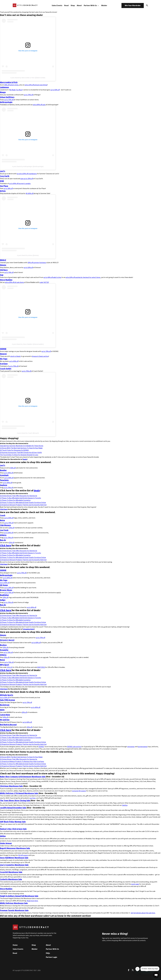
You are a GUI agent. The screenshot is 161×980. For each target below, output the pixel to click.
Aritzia (3, 191)
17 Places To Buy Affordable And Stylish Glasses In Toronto (20, 498)
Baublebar (4, 595)
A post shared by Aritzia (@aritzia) (28, 255)
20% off (6, 598)
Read (66, 6)
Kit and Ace (5, 720)
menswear (131, 747)
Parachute (4, 480)
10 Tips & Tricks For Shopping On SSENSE (14, 450)
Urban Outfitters (7, 97)
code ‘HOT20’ (44, 282)
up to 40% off (14, 361)
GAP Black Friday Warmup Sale (13, 822)
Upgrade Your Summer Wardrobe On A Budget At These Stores (22, 446)
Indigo (3, 600)
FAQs (48, 953)
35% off (12, 543)
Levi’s (3, 171)
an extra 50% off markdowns (27, 174)
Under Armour (6, 843)
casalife (3, 808)
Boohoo (3, 645)
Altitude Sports (7, 695)
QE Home (4, 585)
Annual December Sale (16, 808)
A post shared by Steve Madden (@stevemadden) (28, 344)
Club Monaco (5, 525)
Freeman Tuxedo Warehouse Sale (14, 910)
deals (25, 459)
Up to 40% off (5, 583)
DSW (2, 181)
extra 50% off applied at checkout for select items (83, 277)
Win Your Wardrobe (133, 6)
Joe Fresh (4, 530)
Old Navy (4, 270)
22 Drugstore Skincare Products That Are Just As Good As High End (23, 505)
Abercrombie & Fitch (9, 82)
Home (15, 945)
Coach (3, 515)
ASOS (2, 710)
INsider (104, 6)
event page (135, 884)
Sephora (4, 485)
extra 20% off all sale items (14, 282)
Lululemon (4, 87)
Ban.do (3, 540)
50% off (13, 468)
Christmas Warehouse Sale (11, 786)
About (79, 6)
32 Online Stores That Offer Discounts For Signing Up (19, 496)
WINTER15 (41, 667)
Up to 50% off (5, 698)
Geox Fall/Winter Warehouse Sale (14, 858)
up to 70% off (29, 95)
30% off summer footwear (37, 263)
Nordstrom (5, 705)
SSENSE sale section (74, 747)
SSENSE (3, 349)
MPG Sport (5, 665)
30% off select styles (11, 85)
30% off (12, 528)
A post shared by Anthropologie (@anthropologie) (28, 166)
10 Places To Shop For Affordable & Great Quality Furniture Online (23, 503)
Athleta (3, 535)
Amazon (3, 354)
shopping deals (29, 629)
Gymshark (4, 475)
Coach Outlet (6, 369)
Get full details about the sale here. (143, 913)
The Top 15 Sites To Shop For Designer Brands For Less (19, 455)
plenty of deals (15, 356)
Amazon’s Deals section (40, 356)
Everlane (4, 364)
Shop (73, 6)
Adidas (3, 836)
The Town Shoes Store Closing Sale (15, 801)
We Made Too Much (16, 90)
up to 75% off (9, 100)
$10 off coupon (23, 855)
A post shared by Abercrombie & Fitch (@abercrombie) (28, 78)
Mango (3, 92)
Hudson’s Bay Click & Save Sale (13, 829)
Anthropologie (6, 102)
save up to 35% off (27, 179)
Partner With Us (91, 6)
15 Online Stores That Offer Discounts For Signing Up (19, 616)
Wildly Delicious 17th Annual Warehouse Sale (19, 793)
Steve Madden (6, 280)
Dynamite (4, 650)
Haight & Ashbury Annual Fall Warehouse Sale (19, 896)
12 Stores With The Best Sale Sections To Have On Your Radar (21, 448)
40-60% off (30, 193)
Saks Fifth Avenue (7, 700)
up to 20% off (9, 588)
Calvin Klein (5, 715)
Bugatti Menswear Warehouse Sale (15, 848)
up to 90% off (31, 607)
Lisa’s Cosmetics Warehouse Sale (14, 865)
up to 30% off (8, 189)
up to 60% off (8, 578)
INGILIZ (3, 260)
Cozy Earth (5, 176)
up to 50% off (55, 90)
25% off (30, 727)
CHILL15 (9, 667)
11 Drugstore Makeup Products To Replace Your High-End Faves (22, 762)
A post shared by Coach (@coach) (28, 433)
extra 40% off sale (39, 105)
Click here (4, 509)
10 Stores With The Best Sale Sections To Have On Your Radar (21, 757)
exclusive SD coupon (79, 791)
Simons (3, 265)
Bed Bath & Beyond (8, 725)
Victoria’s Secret (7, 640)
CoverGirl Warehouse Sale (11, 872)
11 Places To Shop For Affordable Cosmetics (15, 500)
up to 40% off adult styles (52, 277)
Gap (2, 275)
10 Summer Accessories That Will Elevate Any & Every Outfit (21, 453)
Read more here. (32, 901)
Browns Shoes (6, 590)
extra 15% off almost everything (36, 85)
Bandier (3, 470)
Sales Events (57, 6)
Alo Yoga (4, 359)
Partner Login (51, 957)
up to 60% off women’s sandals (20, 184)
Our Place (4, 186)
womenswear (143, 747)
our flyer (33, 798)
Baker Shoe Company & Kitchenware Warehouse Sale (23, 777)
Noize (2, 520)
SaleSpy (125, 805)
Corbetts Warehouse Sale (11, 879)
